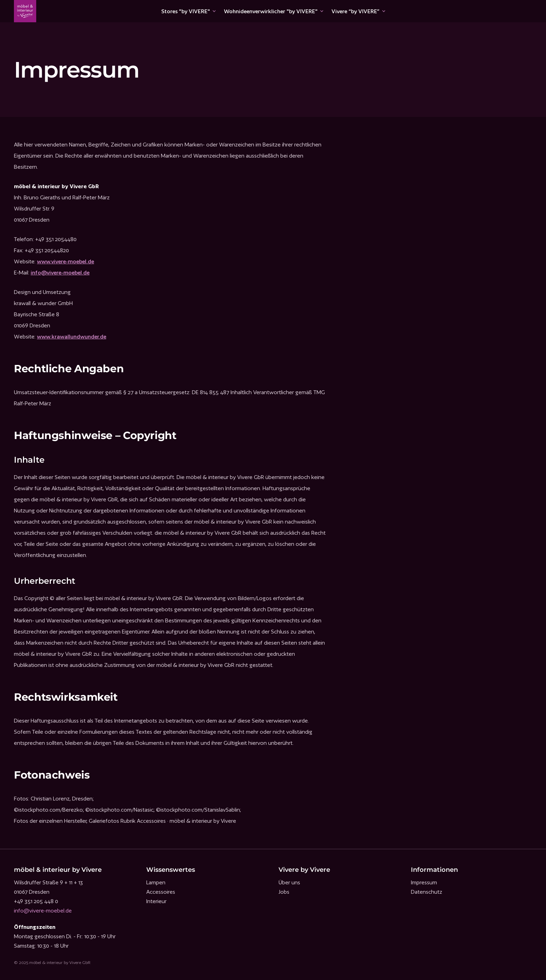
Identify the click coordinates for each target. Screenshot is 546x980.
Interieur (156, 901)
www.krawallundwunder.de (72, 337)
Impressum (424, 882)
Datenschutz (427, 892)
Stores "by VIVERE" (186, 11)
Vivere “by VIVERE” (356, 11)
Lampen (156, 882)
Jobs (284, 892)
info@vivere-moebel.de (60, 273)
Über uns (289, 882)
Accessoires (161, 892)
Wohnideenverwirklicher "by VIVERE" (271, 11)
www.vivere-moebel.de (65, 261)
